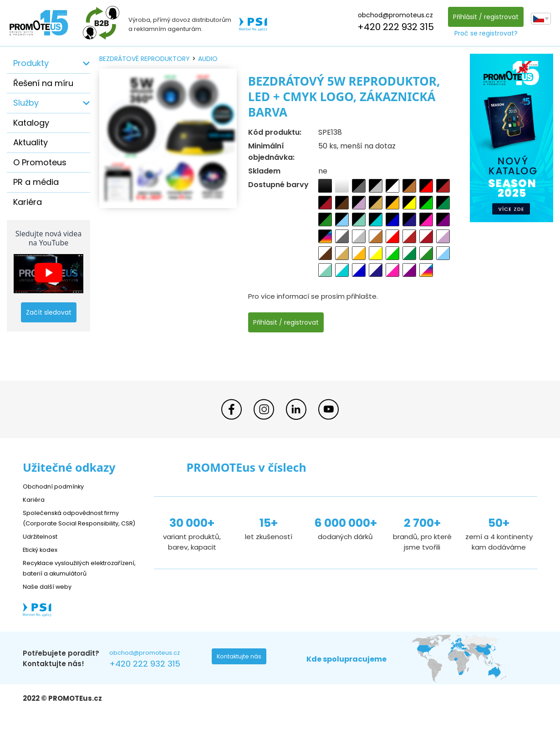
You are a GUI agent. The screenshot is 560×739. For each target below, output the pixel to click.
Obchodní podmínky (57, 486)
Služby (26, 103)
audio (208, 59)
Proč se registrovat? (484, 33)
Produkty (31, 63)
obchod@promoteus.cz (393, 15)
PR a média (36, 182)
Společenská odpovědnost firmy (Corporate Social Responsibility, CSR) (78, 523)
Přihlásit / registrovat (484, 17)
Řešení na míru (43, 83)
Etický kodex (43, 560)
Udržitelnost (43, 547)
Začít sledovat (49, 312)
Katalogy (31, 123)
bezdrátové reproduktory (145, 59)
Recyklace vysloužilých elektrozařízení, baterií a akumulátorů (64, 584)
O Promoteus (40, 162)
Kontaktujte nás (242, 679)
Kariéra (28, 202)
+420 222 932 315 (393, 27)
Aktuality (31, 142)
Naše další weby (50, 607)
